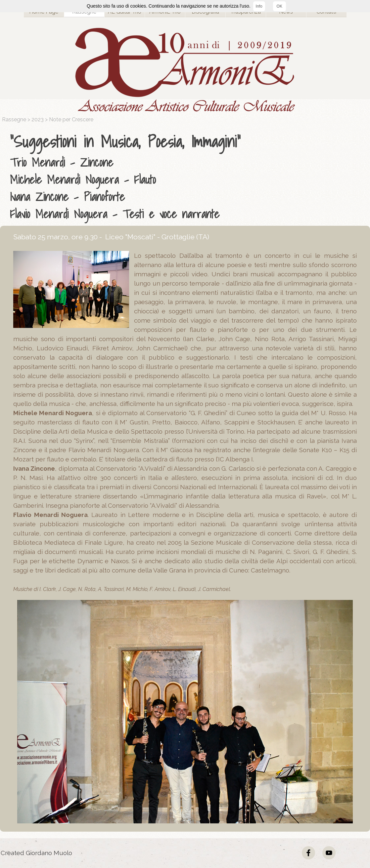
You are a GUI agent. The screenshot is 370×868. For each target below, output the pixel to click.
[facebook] (308, 853)
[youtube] (329, 853)
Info (259, 6)
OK (279, 6)
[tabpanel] (187, 176)
